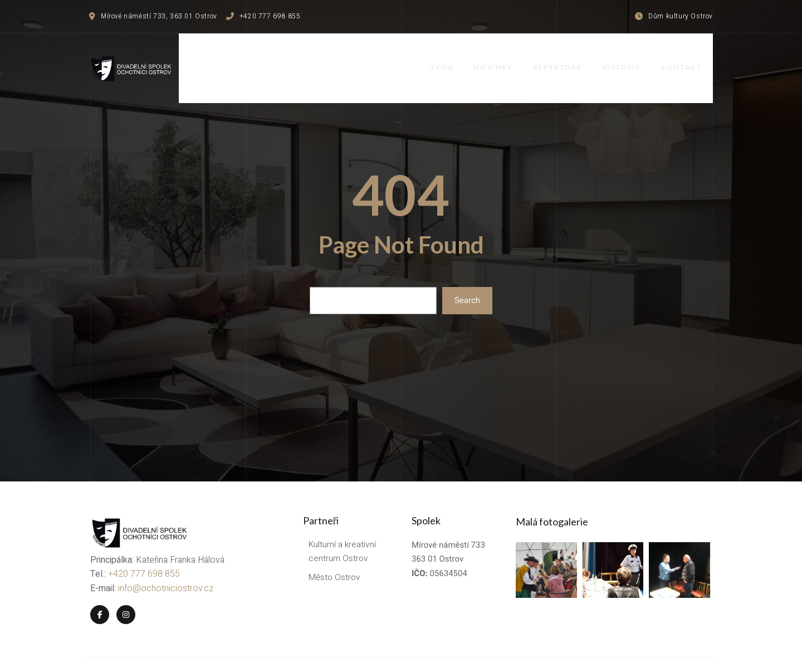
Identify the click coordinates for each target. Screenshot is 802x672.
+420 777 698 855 (143, 549)
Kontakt (693, 57)
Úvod (444, 57)
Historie (630, 57)
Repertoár (564, 57)
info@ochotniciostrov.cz (165, 563)
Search (467, 279)
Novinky (498, 57)
